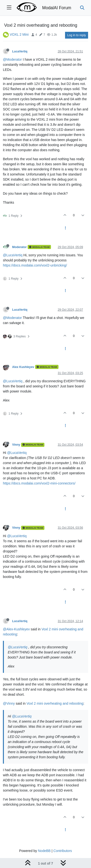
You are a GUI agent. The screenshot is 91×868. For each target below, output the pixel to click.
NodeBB (44, 851)
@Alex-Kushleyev (16, 629)
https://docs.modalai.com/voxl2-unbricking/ (35, 265)
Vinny (16, 445)
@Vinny (9, 703)
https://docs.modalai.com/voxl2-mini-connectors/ (39, 483)
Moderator (19, 247)
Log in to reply (77, 35)
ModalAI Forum (57, 8)
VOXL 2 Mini (19, 34)
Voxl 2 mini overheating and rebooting (55, 703)
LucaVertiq (20, 51)
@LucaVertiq (13, 255)
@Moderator (12, 59)
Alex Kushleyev (23, 367)
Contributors (63, 851)
